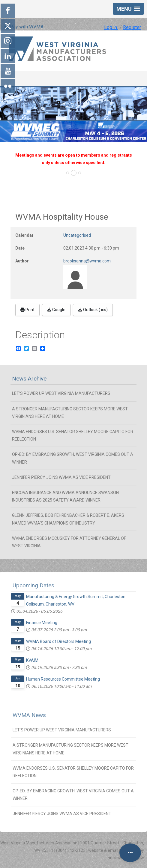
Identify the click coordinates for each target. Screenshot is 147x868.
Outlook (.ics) (93, 310)
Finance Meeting (42, 623)
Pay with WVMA (24, 27)
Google (56, 310)
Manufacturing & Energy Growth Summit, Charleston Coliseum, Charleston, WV (76, 600)
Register (132, 27)
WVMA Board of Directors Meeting (58, 641)
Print (27, 310)
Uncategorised (77, 235)
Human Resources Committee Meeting (63, 679)
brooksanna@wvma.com (87, 261)
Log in (111, 27)
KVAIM (32, 660)
